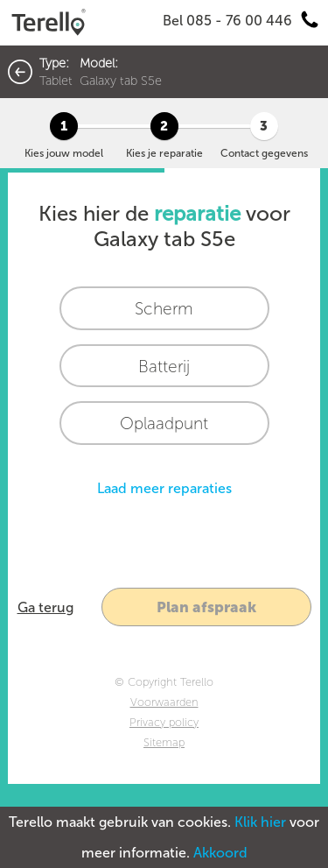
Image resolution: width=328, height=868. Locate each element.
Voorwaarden (164, 702)
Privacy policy (164, 722)
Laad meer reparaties (164, 488)
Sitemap (164, 742)
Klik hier (260, 822)
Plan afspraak (206, 607)
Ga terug (45, 607)
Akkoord (220, 853)
